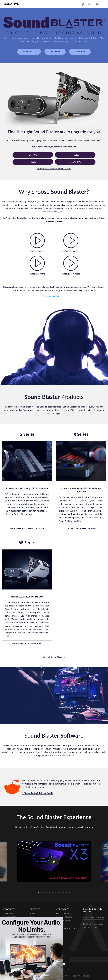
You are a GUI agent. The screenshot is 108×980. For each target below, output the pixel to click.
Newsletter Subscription (93, 924)
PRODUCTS (55, 52)
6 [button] (53, 892)
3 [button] (44, 892)
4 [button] (47, 892)
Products (34, 913)
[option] (54, 862)
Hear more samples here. (54, 296)
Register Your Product (92, 927)
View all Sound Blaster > (54, 657)
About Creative (63, 913)
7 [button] (55, 892)
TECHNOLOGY (29, 52)
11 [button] (67, 892)
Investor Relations (64, 917)
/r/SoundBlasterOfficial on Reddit (38, 793)
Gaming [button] (33, 155)
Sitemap (86, 976)
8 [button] (58, 892)
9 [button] (61, 892)
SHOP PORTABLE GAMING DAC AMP (27, 528)
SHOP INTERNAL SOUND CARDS (27, 644)
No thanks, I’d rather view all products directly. (54, 168)
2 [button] (41, 892)
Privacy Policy (65, 976)
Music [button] (33, 162)
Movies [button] (75, 155)
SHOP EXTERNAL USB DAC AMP (81, 528)
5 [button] (50, 892)
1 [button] (39, 892)
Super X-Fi (8, 913)
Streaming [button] (75, 162)
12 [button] (69, 892)
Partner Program (67, 929)
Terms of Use (76, 976)
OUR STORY (80, 52)
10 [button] (64, 892)
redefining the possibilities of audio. (74, 41)
